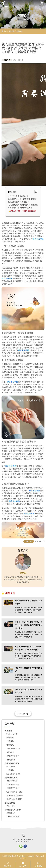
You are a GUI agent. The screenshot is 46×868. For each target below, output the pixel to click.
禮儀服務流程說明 (14, 749)
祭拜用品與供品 (13, 784)
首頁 (4, 31)
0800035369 (25, 842)
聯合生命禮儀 (38, 239)
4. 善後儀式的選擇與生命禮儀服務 (24, 205)
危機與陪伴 (11, 813)
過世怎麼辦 (11, 766)
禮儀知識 (11, 31)
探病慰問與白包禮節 (15, 792)
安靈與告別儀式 (13, 756)
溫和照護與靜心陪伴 (13, 810)
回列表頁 (23, 714)
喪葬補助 (10, 741)
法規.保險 (10, 806)
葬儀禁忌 (10, 737)
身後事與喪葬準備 (12, 763)
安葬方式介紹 (12, 734)
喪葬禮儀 (8, 731)
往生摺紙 (10, 745)
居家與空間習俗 (13, 788)
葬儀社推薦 (11, 760)
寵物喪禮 (10, 752)
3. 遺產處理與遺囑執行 (19, 202)
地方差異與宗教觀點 (15, 795)
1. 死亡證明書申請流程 (19, 196)
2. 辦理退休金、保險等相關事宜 (23, 199)
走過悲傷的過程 (13, 816)
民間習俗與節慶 (11, 778)
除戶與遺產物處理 (14, 774)
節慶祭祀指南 (12, 781)
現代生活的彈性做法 (15, 799)
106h (24, 858)
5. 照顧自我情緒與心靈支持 (21, 208)
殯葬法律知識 (10, 803)
